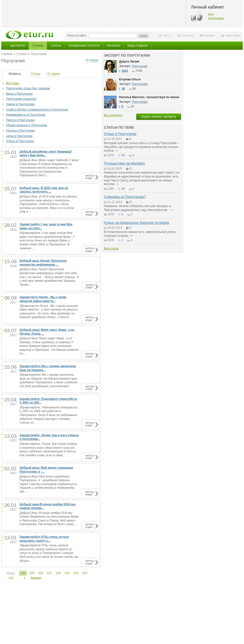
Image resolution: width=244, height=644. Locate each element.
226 (58, 573)
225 (67, 573)
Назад (11, 573)
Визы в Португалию (19, 94)
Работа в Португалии (20, 120)
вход (211, 14)
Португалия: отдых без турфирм (28, 88)
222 (11, 578)
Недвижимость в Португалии (26, 115)
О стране (92, 60)
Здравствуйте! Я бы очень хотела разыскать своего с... (44, 539)
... (19, 578)
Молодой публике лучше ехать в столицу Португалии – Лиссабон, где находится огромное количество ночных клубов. (141, 147)
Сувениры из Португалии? (125, 197)
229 (32, 573)
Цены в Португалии (19, 136)
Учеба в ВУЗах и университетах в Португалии (37, 110)
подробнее (116, 151)
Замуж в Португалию (20, 104)
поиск (143, 36)
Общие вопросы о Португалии (27, 125)
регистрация (216, 18)
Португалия (140, 66)
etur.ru (167, 35)
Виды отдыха (138, 46)
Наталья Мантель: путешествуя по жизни (149, 97)
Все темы (13, 83)
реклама (209, 35)
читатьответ (90, 177)
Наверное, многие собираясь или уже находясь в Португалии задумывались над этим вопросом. (137, 208)
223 (85, 573)
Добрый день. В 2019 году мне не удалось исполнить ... (44, 190)
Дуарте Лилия (129, 62)
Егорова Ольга (130, 79)
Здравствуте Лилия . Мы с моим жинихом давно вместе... (43, 299)
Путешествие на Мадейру (124, 163)
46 (123, 189)
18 (123, 89)
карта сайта (233, 35)
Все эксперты (113, 115)
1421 (125, 71)
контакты (188, 35)
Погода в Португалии (20, 131)
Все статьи (111, 249)
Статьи (56, 46)
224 (76, 573)
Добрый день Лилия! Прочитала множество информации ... (43, 263)
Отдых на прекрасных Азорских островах (137, 223)
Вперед (36, 578)
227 (49, 573)
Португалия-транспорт (21, 99)
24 (123, 155)
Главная (7, 54)
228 (41, 573)
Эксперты (17, 46)
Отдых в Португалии (20, 141)
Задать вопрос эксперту (159, 117)
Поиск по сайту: (77, 35)
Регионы (114, 46)
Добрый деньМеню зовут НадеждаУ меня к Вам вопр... (46, 154)
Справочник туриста (84, 46)
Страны (38, 46)
